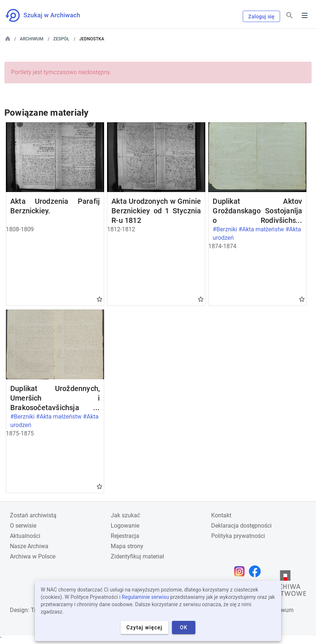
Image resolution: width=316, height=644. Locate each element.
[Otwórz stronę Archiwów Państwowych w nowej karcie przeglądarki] (285, 585)
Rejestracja (125, 536)
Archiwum (32, 39)
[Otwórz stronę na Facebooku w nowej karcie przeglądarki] (257, 571)
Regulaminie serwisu (145, 597)
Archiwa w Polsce (33, 556)
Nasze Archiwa (29, 546)
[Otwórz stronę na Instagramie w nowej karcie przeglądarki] (241, 571)
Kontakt (221, 515)
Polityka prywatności (238, 536)
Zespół (61, 39)
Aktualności (25, 536)
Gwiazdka (100, 299)
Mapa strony (127, 546)
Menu (305, 15)
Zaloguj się (261, 17)
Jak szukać (125, 515)
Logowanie (125, 526)
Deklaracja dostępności (241, 526)
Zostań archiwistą (33, 515)
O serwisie (23, 526)
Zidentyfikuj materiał (137, 556)
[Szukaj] (290, 16)
